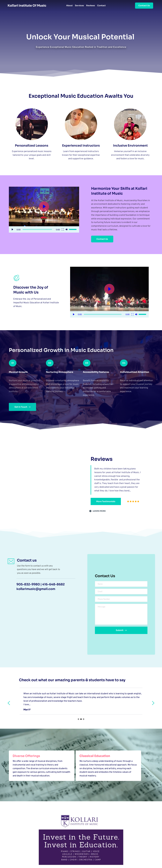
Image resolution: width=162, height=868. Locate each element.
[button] (44, 210)
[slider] (37, 229)
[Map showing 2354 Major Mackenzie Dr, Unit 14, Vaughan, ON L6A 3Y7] (41, 625)
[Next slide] (153, 703)
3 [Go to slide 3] (84, 719)
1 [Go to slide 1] (78, 719)
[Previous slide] (9, 703)
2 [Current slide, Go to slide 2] (81, 719)
